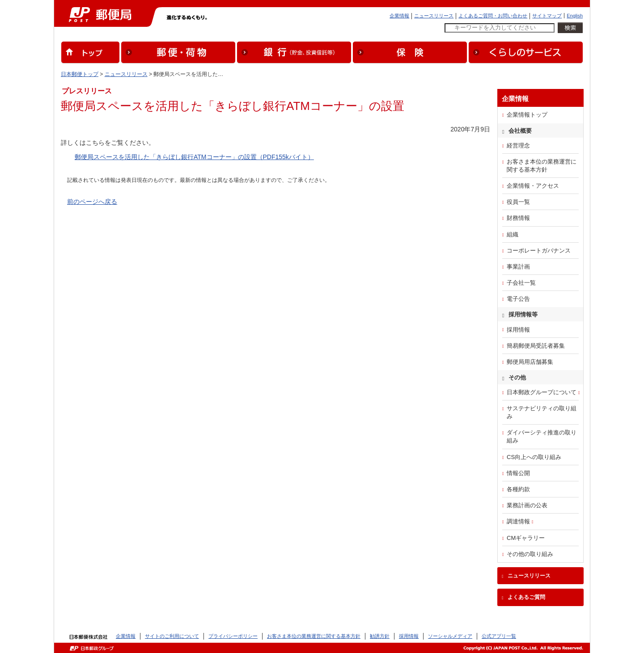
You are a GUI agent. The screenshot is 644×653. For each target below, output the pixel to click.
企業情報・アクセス (533, 186)
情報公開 (518, 473)
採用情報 (518, 330)
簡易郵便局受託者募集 (536, 346)
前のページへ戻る (92, 202)
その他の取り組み (530, 554)
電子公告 (518, 299)
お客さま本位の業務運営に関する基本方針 (542, 166)
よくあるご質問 (526, 597)
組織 (513, 234)
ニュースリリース (434, 16)
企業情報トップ (527, 115)
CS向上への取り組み (534, 457)
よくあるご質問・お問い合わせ (493, 16)
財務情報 (518, 218)
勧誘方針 (380, 636)
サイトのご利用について (172, 636)
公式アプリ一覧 (499, 636)
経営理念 (518, 145)
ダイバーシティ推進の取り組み (542, 436)
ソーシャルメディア (450, 636)
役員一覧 (518, 202)
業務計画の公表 (527, 505)
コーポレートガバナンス (539, 251)
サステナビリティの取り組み (542, 412)
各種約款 (518, 489)
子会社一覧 (521, 283)
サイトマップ (547, 16)
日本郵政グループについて (542, 392)
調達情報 (518, 521)
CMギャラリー (526, 538)
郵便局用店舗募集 (530, 362)
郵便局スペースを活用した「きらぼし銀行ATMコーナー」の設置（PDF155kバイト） (194, 157)
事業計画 (518, 267)
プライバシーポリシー (233, 636)
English (575, 16)
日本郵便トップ (80, 74)
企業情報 (399, 16)
